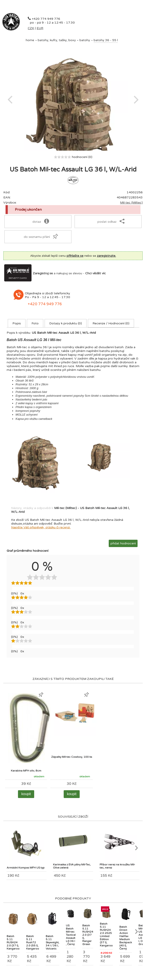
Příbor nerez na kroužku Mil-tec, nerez (117, 866)
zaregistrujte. (107, 256)
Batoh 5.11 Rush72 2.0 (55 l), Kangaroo (33, 942)
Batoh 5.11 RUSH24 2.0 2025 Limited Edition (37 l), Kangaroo (106, 935)
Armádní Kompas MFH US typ (26, 868)
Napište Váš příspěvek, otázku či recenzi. (41, 527)
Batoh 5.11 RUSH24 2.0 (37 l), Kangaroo (13, 942)
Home (30, 40)
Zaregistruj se (43, 273)
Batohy (85, 40)
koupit (26, 794)
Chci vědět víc (96, 273)
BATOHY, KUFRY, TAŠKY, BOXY (57, 40)
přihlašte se (75, 256)
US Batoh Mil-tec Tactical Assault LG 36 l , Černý (71, 935)
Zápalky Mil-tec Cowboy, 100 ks (72, 757)
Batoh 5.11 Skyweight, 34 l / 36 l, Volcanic (52, 942)
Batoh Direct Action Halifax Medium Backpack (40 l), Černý (126, 938)
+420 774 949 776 (46, 19)
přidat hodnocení (123, 543)
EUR (40, 28)
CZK (31, 28)
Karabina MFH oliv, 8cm (26, 771)
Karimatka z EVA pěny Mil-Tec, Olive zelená (72, 866)
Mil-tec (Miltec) (131, 203)
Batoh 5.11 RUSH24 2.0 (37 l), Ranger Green (88, 935)
